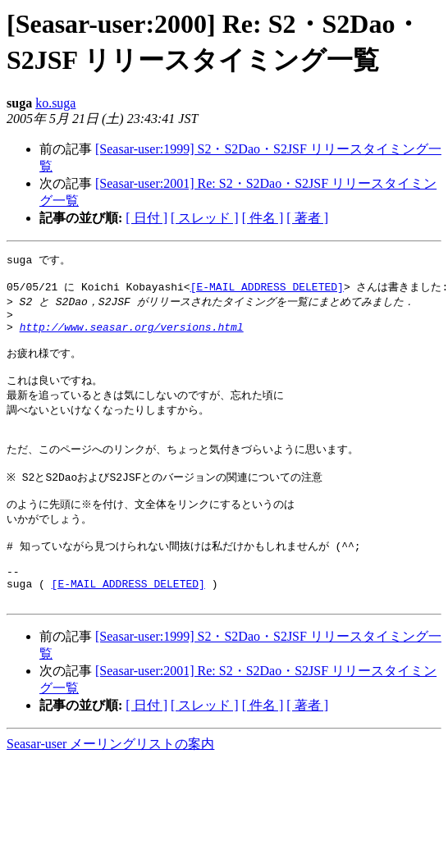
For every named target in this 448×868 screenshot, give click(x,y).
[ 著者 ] (307, 218)
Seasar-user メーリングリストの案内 (110, 787)
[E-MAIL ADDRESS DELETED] (267, 290)
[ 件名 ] (263, 218)
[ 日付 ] (146, 218)
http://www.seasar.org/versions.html (132, 336)
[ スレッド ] (205, 218)
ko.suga (55, 103)
